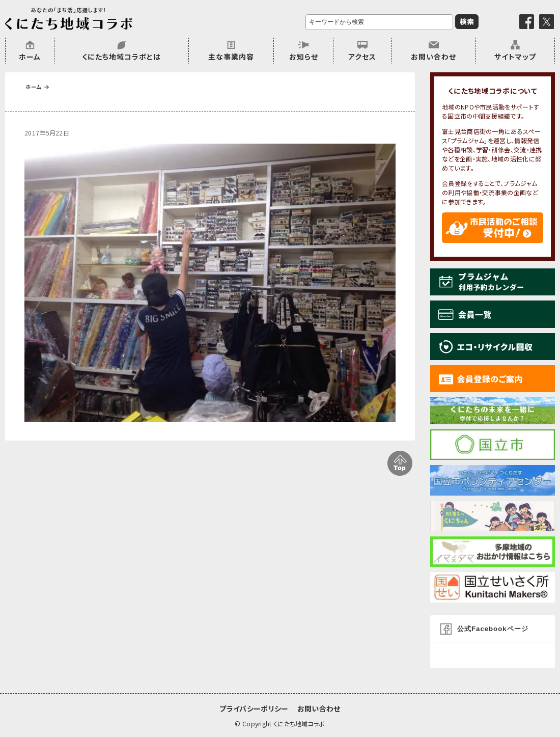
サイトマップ (515, 57)
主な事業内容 (231, 57)
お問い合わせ (433, 57)
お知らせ (304, 57)
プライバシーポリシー (254, 708)
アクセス (362, 57)
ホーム (30, 57)
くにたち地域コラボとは (121, 57)
